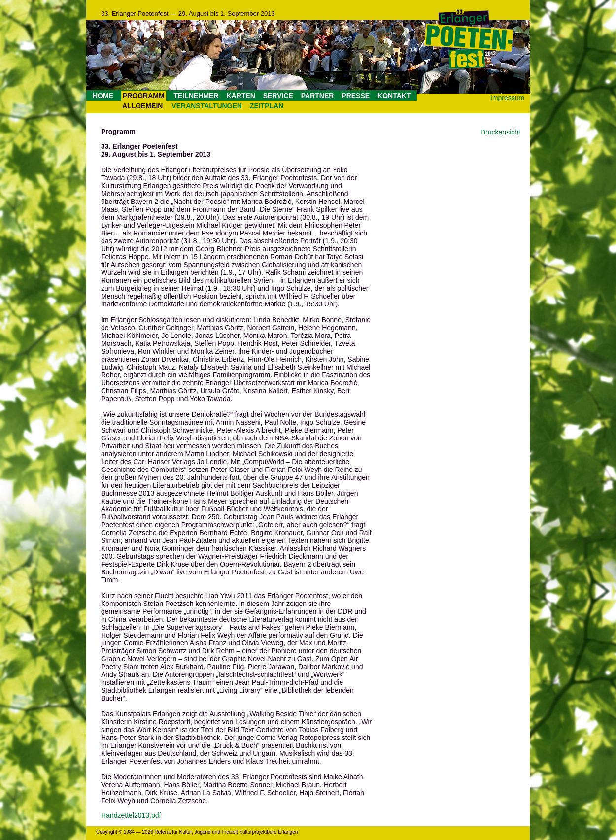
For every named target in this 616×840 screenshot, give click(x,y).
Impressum (507, 98)
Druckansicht (500, 132)
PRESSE (356, 96)
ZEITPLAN (267, 106)
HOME (103, 96)
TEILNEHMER (196, 96)
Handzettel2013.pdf (131, 815)
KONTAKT (394, 96)
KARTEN (240, 96)
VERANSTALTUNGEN (207, 106)
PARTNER (318, 96)
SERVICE (278, 96)
